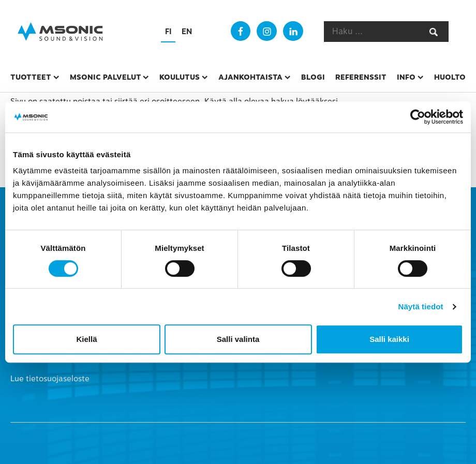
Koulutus (180, 77)
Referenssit (361, 77)
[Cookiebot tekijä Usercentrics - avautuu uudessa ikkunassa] (418, 117)
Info (406, 77)
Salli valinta (238, 339)
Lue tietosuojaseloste (50, 379)
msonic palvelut (106, 77)
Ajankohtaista (250, 77)
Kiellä (86, 339)
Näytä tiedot (421, 306)
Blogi (313, 77)
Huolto (450, 77)
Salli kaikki (389, 339)
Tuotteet (31, 77)
